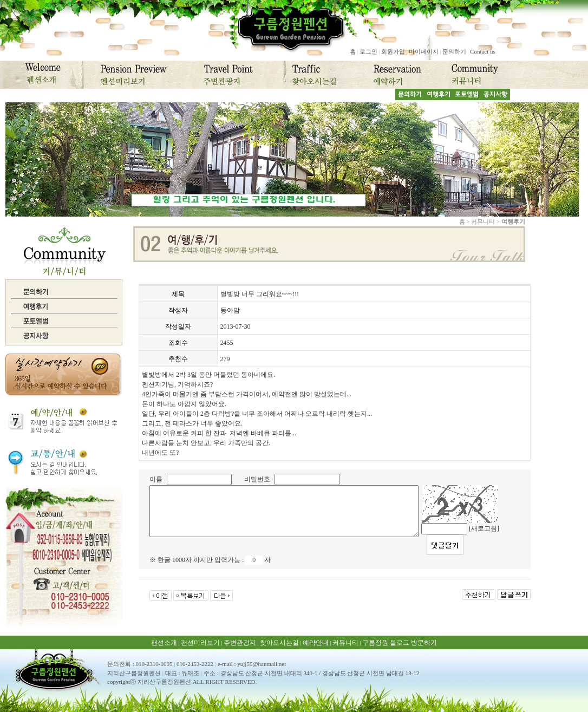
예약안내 (316, 643)
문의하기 (454, 51)
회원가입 (393, 51)
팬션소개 (164, 643)
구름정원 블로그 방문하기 (400, 643)
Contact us (483, 51)
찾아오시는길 (279, 643)
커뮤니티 (345, 643)
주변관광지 (240, 643)
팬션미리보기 (200, 643)
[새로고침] (484, 528)
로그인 (368, 51)
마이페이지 (424, 51)
